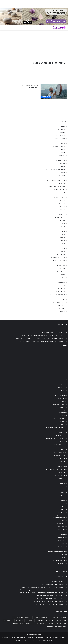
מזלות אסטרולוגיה (61, 254)
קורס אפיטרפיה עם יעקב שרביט (58, 330)
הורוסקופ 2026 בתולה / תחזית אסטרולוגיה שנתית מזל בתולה (50, 599)
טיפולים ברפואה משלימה (59, 189)
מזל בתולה (63, 226)
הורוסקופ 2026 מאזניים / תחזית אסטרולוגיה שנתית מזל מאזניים (50, 601)
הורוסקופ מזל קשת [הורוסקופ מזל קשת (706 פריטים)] (40, 624)
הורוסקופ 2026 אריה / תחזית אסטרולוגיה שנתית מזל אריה (51, 596)
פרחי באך (63, 274)
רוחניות (64, 300)
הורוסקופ (63, 167)
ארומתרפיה (63, 150)
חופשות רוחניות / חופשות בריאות (57, 186)
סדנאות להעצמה (61, 269)
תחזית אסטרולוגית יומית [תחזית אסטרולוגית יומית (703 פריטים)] (60, 627)
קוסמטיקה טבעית (61, 283)
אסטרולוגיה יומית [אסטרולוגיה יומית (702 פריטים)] (54, 617)
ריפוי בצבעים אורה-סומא (59, 303)
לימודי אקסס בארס (61, 206)
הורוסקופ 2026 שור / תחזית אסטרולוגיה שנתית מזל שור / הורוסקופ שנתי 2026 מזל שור (44, 336)
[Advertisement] (34, 363)
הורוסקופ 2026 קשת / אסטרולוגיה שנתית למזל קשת (52, 607)
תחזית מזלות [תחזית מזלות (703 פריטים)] (50, 627)
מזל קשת (63, 246)
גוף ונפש (63, 152)
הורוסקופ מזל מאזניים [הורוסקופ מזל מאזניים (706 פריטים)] (8, 621)
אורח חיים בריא (62, 130)
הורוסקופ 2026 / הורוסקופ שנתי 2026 (56, 169)
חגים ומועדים (62, 184)
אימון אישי (63, 132)
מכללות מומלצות (61, 266)
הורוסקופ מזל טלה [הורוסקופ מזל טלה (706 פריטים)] (19, 621)
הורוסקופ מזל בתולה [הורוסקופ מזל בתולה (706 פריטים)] (50, 621)
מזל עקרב (63, 243)
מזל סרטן (63, 240)
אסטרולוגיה (63, 144)
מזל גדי (64, 229)
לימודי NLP (63, 201)
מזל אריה (63, 223)
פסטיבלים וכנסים (61, 271)
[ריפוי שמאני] (54, 92)
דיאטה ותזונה (62, 155)
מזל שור (64, 249)
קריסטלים (63, 297)
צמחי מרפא (63, 277)
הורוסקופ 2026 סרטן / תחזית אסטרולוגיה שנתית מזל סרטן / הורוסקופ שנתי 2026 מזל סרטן (43, 341)
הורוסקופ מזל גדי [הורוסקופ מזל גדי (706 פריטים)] (40, 621)
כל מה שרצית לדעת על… (59, 195)
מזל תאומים (63, 252)
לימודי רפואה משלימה (60, 218)
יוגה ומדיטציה (62, 192)
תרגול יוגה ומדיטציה (60, 314)
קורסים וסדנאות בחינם (60, 291)
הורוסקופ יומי (62, 172)
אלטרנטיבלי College (60, 138)
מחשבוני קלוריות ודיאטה (59, 260)
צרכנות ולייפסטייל (61, 280)
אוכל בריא (63, 127)
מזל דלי (64, 232)
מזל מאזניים (63, 237)
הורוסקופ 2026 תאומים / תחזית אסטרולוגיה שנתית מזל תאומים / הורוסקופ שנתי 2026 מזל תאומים (41, 338)
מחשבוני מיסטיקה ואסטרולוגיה (58, 257)
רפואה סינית (62, 308)
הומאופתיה (63, 164)
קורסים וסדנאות (62, 289)
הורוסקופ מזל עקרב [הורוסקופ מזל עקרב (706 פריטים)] (51, 624)
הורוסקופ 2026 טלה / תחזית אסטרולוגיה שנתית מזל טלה (51, 333)
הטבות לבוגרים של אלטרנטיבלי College (55, 181)
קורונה (64, 286)
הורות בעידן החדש (61, 178)
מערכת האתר (34, 85)
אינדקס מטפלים (6, 638)
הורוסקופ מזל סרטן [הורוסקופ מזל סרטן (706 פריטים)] (62, 624)
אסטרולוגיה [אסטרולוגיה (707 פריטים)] (63, 617)
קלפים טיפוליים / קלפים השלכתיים (57, 294)
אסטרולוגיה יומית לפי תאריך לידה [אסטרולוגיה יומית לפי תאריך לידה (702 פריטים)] (41, 617)
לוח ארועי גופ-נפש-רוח (60, 198)
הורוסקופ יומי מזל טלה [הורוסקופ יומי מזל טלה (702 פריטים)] (18, 617)
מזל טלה (63, 235)
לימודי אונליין (62, 203)
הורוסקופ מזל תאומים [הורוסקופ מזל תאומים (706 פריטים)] (18, 624)
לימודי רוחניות (62, 215)
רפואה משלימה (62, 306)
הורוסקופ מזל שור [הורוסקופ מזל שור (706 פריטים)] (29, 624)
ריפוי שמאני (34, 88)
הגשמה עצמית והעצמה (60, 161)
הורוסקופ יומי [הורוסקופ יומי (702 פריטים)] (28, 617)
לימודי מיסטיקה (62, 209)
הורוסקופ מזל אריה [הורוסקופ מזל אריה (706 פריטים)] (62, 621)
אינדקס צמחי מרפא (61, 135)
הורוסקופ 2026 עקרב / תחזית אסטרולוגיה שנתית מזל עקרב (51, 604)
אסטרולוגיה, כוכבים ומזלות (59, 147)
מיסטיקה (63, 263)
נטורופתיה (55, 638)
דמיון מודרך (63, 158)
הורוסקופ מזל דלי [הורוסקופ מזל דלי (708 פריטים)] (30, 621)
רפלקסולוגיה (62, 311)
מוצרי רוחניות (62, 220)
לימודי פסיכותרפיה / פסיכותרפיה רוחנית (55, 212)
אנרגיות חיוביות (62, 141)
